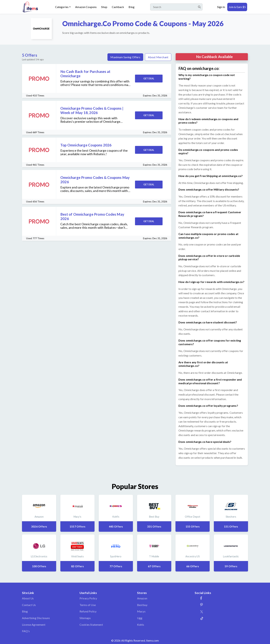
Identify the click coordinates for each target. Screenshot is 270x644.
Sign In (221, 7)
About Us (28, 598)
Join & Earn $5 (237, 7)
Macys (141, 611)
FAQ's (26, 631)
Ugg (140, 618)
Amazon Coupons (86, 7)
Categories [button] (62, 7)
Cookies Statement (91, 625)
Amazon (142, 598)
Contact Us (29, 605)
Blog (132, 7)
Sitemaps (85, 618)
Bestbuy (142, 605)
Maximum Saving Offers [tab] (125, 57)
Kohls (141, 625)
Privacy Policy (88, 598)
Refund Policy (88, 611)
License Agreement (34, 625)
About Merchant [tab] (158, 57)
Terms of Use (88, 605)
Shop (104, 7)
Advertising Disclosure (36, 618)
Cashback (118, 7)
